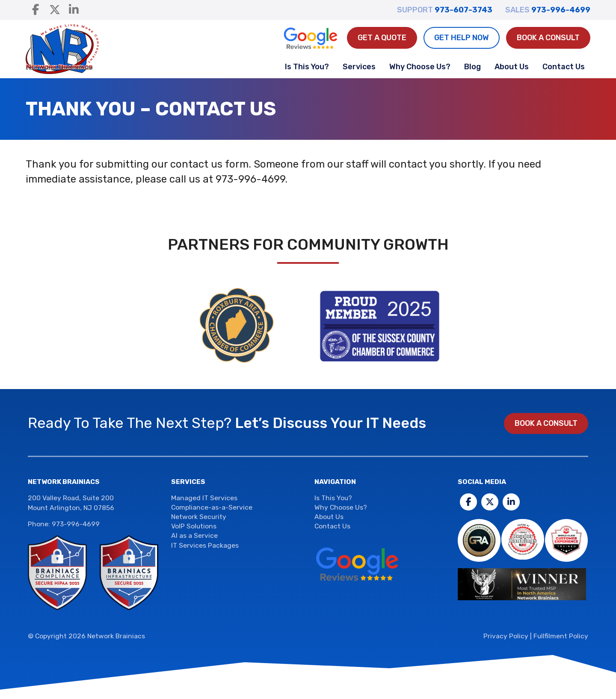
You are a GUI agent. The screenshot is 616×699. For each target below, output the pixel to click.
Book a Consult (548, 38)
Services (359, 67)
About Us (512, 67)
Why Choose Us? (420, 67)
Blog (472, 67)
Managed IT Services (204, 498)
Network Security (199, 517)
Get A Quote (382, 38)
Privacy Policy (506, 636)
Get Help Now (462, 38)
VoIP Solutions (194, 526)
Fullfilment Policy (561, 636)
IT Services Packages (205, 545)
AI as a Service (194, 535)
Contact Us (564, 67)
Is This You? (307, 67)
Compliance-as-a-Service (212, 507)
